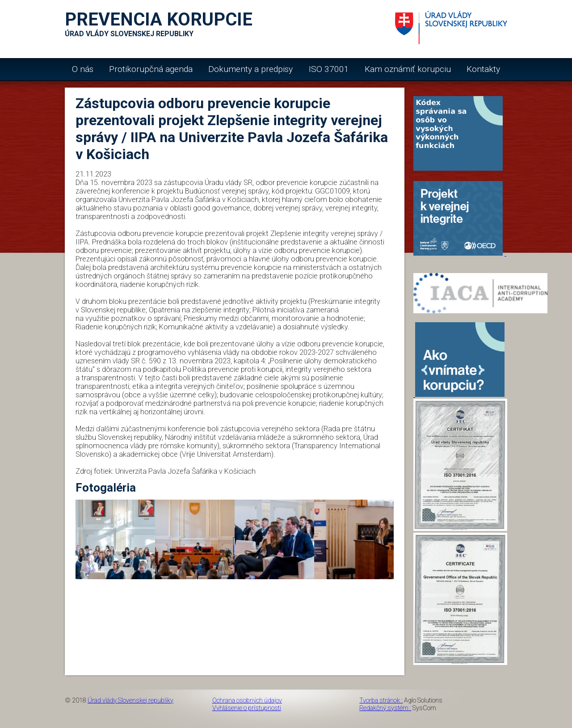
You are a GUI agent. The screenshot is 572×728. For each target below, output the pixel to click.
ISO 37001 (329, 69)
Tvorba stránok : (381, 701)
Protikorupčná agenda (151, 69)
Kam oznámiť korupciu (408, 69)
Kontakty (483, 69)
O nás (83, 69)
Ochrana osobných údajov (247, 701)
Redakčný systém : (385, 708)
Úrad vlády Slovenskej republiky (130, 701)
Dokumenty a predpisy (250, 69)
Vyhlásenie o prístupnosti (247, 708)
